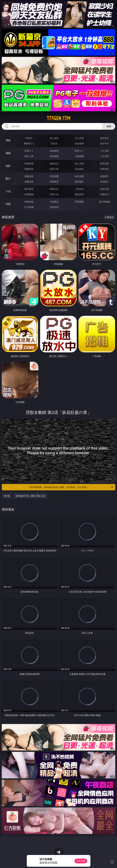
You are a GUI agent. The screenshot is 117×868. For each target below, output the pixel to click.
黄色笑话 (79, 194)
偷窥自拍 (29, 176)
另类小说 (54, 194)
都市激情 (29, 189)
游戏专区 (104, 138)
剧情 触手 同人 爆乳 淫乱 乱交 (31, 496)
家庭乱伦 (54, 189)
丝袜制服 (54, 156)
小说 (8, 191)
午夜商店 (54, 202)
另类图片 (104, 182)
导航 (8, 204)
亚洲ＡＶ (29, 151)
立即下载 (81, 861)
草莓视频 (79, 202)
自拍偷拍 (54, 151)
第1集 (7, 496)
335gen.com (58, 118)
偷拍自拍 (54, 163)
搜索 (109, 126)
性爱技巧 (104, 194)
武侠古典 (104, 189)
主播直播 (79, 156)
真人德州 (54, 138)
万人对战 (79, 138)
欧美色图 (79, 176)
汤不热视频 (104, 202)
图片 (8, 178)
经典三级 (54, 169)
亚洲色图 (54, 176)
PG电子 (29, 138)
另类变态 (104, 169)
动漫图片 (104, 176)
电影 (8, 166)
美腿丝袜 (29, 182)
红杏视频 (29, 207)
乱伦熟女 (79, 169)
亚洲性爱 (29, 163)
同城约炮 (29, 202)
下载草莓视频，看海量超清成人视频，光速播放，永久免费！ (71, 487)
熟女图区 (79, 182)
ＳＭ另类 (104, 156)
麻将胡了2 (29, 143)
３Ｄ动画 (104, 151)
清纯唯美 (54, 182)
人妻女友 (79, 189)
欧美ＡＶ (79, 151)
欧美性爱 (104, 163)
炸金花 (54, 143)
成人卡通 (79, 163)
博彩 (8, 140)
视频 (8, 153)
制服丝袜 (29, 169)
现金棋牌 (79, 143)
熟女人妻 (29, 156)
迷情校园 (29, 194)
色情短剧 (54, 207)
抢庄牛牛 (104, 143)
